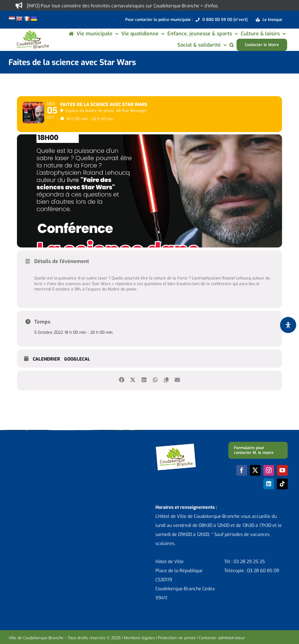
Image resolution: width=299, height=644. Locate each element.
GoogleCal (77, 374)
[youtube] (282, 485)
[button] (232, 45)
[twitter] (255, 485)
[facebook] (242, 485)
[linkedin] (269, 499)
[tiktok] (282, 499)
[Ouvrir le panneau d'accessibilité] (288, 325)
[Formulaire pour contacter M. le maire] (258, 465)
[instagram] (269, 485)
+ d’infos (209, 6)
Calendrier (46, 374)
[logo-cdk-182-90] (32, 32)
